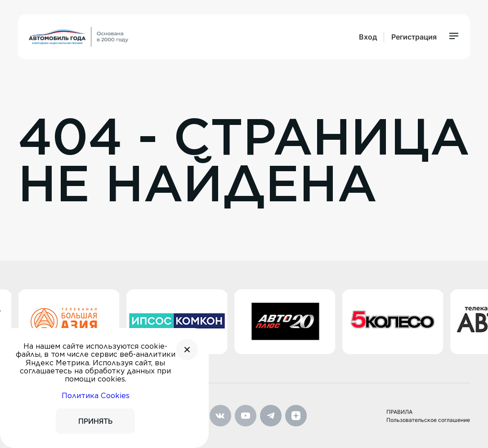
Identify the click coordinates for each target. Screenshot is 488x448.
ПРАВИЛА (399, 412)
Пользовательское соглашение (428, 420)
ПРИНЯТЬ (95, 421)
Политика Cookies (96, 396)
